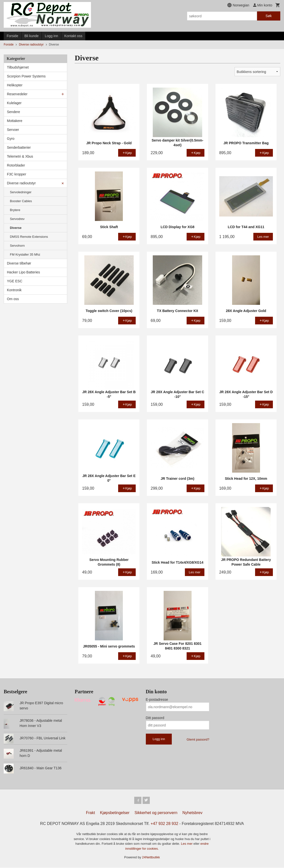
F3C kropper (17, 174)
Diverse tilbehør (19, 263)
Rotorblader (16, 165)
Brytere (15, 210)
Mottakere (15, 121)
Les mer (187, 844)
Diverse (16, 228)
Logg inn (51, 36)
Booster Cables (21, 201)
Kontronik (14, 290)
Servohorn (17, 246)
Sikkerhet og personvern (156, 813)
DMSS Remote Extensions (29, 237)
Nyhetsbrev (192, 813)
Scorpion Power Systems (26, 76)
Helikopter (15, 85)
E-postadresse (157, 699)
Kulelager (14, 103)
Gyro (11, 139)
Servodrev (17, 219)
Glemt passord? (198, 739)
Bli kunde (32, 36)
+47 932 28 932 (164, 824)
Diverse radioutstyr (21, 183)
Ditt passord (155, 718)
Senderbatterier (19, 147)
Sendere (13, 112)
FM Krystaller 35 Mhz (25, 254)
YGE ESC (15, 281)
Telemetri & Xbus (20, 156)
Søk (269, 16)
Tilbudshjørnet (18, 67)
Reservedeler (17, 94)
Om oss (13, 299)
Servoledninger (21, 192)
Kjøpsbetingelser (115, 813)
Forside (12, 36)
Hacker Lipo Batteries (23, 272)
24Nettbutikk (151, 858)
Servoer (13, 130)
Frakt (90, 813)
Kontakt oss (73, 36)
